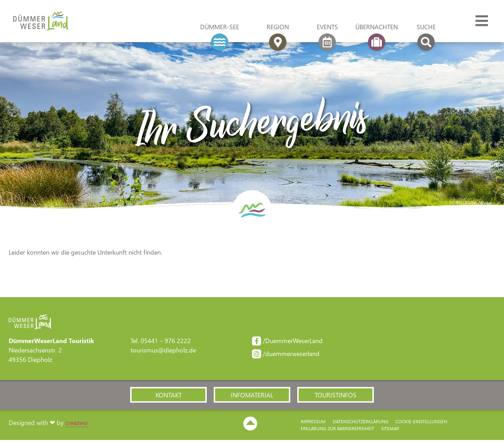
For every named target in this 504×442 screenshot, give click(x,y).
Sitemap (390, 430)
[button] (168, 396)
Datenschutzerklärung (361, 423)
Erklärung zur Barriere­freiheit (337, 430)
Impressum (313, 423)
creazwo (77, 424)
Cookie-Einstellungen (421, 423)
